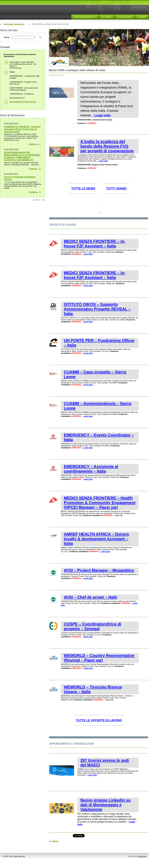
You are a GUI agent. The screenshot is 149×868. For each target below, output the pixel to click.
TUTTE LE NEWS (83, 189)
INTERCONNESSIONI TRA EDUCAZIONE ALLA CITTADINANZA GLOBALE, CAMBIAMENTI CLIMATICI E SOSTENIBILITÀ (22, 156)
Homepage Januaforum (85, 17)
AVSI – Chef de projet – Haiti (90, 597)
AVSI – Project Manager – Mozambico (99, 570)
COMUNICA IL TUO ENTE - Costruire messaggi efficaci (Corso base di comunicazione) (22, 129)
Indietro (55, 841)
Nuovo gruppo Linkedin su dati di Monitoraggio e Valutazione (106, 805)
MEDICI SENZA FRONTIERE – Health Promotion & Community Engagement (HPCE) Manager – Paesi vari (100, 503)
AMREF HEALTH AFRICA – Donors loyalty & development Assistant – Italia (96, 539)
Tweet (76, 835)
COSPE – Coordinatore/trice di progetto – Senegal (93, 626)
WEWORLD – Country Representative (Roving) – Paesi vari (99, 658)
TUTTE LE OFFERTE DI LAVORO (99, 720)
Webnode (142, 856)
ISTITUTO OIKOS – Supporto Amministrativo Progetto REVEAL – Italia (97, 309)
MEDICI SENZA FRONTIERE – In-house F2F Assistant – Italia (95, 244)
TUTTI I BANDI (116, 189)
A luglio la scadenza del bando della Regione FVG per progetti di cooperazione (107, 146)
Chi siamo (106, 17)
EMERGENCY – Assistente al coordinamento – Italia (91, 469)
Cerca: (7, 37)
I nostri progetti (125, 17)
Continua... (33, 144)
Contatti (142, 17)
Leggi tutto (102, 115)
